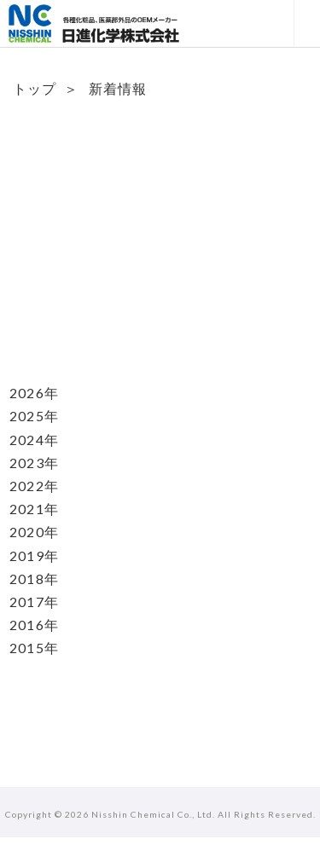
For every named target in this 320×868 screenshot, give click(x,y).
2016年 (34, 625)
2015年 (34, 648)
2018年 (34, 579)
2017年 (34, 602)
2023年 (34, 463)
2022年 (34, 486)
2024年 (34, 440)
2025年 (34, 416)
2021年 (34, 509)
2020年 (34, 532)
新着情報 (118, 88)
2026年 (34, 393)
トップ (35, 88)
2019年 (34, 556)
